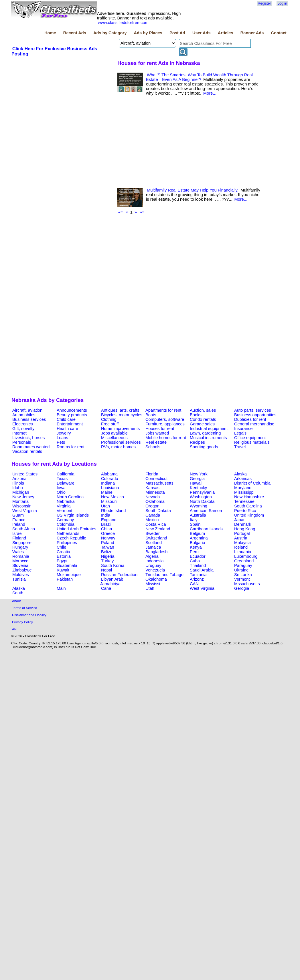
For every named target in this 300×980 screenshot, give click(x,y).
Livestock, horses (28, 438)
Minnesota (155, 492)
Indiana (108, 483)
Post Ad (177, 33)
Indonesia (155, 561)
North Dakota (202, 501)
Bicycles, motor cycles (122, 415)
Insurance (243, 429)
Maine (107, 492)
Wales (18, 552)
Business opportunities (255, 415)
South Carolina (248, 506)
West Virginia (25, 511)
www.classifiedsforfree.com (123, 23)
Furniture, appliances (165, 424)
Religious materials (252, 442)
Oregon (152, 506)
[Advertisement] (62, 229)
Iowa (61, 488)
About (16, 601)
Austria (241, 538)
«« (121, 212)
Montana (20, 501)
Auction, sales (203, 410)
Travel (240, 447)
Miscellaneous (114, 438)
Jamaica (153, 547)
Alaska (240, 474)
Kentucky (198, 488)
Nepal (106, 570)
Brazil (106, 524)
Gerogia (242, 588)
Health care (67, 429)
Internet (19, 433)
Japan (240, 520)
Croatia (63, 552)
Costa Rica (156, 524)
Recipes (197, 442)
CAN (194, 584)
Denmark (243, 524)
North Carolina (70, 497)
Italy (194, 520)
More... (210, 93)
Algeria (152, 556)
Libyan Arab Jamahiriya (112, 581)
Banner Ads (252, 33)
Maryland (243, 488)
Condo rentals (203, 419)
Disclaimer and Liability (29, 615)
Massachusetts (159, 483)
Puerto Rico (245, 511)
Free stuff (110, 424)
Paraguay (243, 565)
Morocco (20, 561)
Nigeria (108, 556)
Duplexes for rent (250, 419)
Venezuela (155, 570)
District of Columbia (252, 483)
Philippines (67, 543)
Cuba (195, 561)
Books (196, 415)
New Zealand (158, 529)
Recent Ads (75, 33)
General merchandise (254, 424)
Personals (22, 442)
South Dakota (158, 511)
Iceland (241, 547)
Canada (153, 515)
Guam (18, 515)
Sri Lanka (243, 575)
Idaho (18, 488)
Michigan (21, 492)
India (106, 515)
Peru (194, 552)
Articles (226, 33)
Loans (62, 438)
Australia (198, 515)
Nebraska (66, 501)
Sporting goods (204, 447)
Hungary (20, 547)
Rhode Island (113, 511)
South (18, 593)
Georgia (197, 479)
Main (61, 588)
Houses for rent (160, 429)
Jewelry (64, 433)
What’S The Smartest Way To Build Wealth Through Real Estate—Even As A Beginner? (199, 77)
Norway (108, 538)
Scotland (154, 543)
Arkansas (243, 479)
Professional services (121, 442)
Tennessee (244, 501)
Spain (195, 524)
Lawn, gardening (205, 433)
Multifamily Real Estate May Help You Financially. (193, 190)
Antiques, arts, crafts (120, 410)
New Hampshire (249, 497)
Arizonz (197, 579)
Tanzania (198, 575)
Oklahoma (155, 501)
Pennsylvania (202, 492)
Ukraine (241, 570)
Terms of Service (24, 608)
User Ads (202, 33)
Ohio (61, 492)
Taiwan (108, 547)
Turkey (107, 561)
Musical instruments (208, 438)
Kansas (152, 488)
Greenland (244, 561)
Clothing (109, 419)
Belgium (197, 533)
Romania (21, 556)
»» (142, 212)
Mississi (153, 584)
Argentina (199, 538)
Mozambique (69, 575)
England (109, 520)
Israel (17, 533)
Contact (279, 33)
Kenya (196, 547)
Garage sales (202, 424)
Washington (201, 497)
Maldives (21, 575)
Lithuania (243, 552)
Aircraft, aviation (27, 410)
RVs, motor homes (118, 447)
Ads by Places (148, 33)
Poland (108, 543)
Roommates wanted (31, 447)
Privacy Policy (22, 622)
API (15, 629)
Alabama (109, 474)
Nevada (153, 497)
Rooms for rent (71, 447)
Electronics (23, 424)
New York (199, 474)
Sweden (153, 533)
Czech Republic (71, 538)
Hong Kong (245, 529)
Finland (19, 538)
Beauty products (72, 415)
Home (50, 33)
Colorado (109, 479)
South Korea (113, 565)
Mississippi (244, 492)
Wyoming (199, 506)
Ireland (19, 524)
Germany (65, 520)
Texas (62, 479)
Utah (105, 506)
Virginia (64, 506)
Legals (240, 433)
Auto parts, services (253, 410)
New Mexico (112, 497)
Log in (282, 3)
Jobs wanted (157, 433)
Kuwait (63, 570)
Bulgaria (198, 543)
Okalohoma (156, 579)
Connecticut (156, 479)
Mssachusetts (247, 584)
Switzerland (156, 538)
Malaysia (242, 543)
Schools (153, 447)
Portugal (242, 533)
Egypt (62, 561)
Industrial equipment (209, 429)
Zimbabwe (22, 570)
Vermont (65, 511)
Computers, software (165, 419)
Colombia (66, 524)
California (66, 474)
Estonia (64, 556)
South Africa (24, 529)
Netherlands (68, 533)
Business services (29, 419)
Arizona (19, 479)
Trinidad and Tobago (164, 575)
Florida (152, 474)
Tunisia (19, 579)
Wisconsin (22, 506)
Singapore (22, 543)
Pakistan (65, 579)
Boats (151, 415)
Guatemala (67, 565)
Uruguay (153, 565)
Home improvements (120, 429)
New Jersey (23, 497)
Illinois (18, 483)
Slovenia (20, 565)
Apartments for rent (163, 410)
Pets (61, 442)
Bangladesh (156, 552)
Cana (106, 588)
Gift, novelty (23, 429)
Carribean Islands (206, 529)
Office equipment (250, 438)
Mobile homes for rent (166, 438)
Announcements (72, 410)
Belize (107, 552)
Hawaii (196, 483)
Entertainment (70, 424)
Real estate (156, 442)
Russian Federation (119, 575)
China (106, 529)
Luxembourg (246, 556)
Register (264, 3)
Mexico (152, 520)
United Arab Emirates (76, 529)
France (19, 520)
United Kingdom (249, 515)
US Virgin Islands (73, 515)
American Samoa (206, 511)
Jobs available (114, 433)
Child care (66, 419)
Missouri (109, 501)
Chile (61, 547)
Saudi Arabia (202, 570)
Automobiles (24, 415)
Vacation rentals (27, 451)
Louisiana (110, 488)
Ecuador (198, 556)
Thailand (198, 565)
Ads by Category (110, 33)
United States (25, 474)
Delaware (66, 483)
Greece (108, 533)
